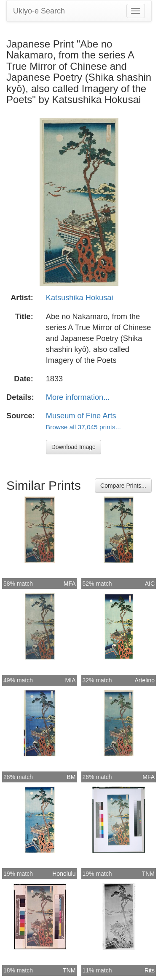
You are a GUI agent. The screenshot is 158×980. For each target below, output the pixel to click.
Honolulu (64, 874)
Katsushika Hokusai (80, 298)
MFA (70, 584)
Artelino (145, 680)
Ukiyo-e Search (39, 11)
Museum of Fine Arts (81, 416)
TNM (148, 874)
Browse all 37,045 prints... (83, 427)
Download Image (74, 447)
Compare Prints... (123, 486)
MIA (71, 680)
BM (71, 777)
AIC (150, 584)
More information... (78, 397)
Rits (150, 970)
